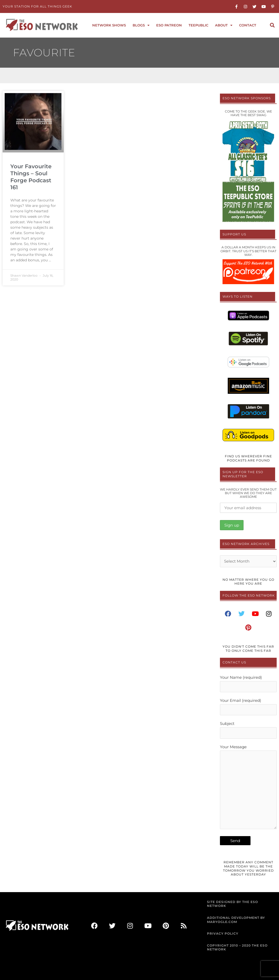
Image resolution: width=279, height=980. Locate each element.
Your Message (248, 788)
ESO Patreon (169, 25)
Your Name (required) (248, 684)
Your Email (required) (248, 707)
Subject (248, 730)
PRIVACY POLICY (223, 933)
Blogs (141, 25)
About (224, 25)
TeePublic (198, 25)
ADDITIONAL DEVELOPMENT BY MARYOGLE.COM (236, 920)
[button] (272, 25)
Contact (248, 25)
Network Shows (109, 25)
